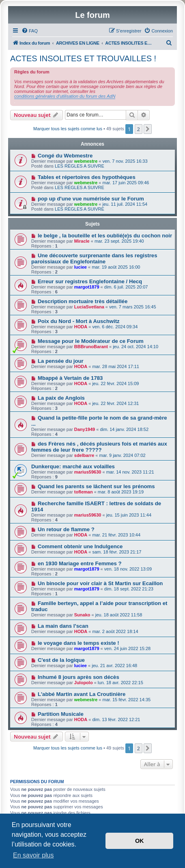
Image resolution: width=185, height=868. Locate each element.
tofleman (84, 492)
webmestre (86, 161)
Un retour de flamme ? (66, 529)
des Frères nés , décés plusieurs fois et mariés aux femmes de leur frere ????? (99, 447)
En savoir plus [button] (33, 855)
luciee (81, 267)
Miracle (82, 241)
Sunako (82, 615)
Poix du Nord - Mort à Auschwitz (79, 321)
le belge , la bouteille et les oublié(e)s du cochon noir (105, 236)
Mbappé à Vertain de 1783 (70, 378)
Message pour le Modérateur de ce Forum (91, 341)
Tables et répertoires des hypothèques (87, 177)
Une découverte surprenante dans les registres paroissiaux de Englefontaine (94, 258)
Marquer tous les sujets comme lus (68, 129)
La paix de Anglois (61, 398)
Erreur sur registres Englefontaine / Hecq (90, 281)
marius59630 (88, 472)
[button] (148, 129)
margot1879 (87, 287)
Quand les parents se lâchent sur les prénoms (96, 486)
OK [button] (140, 841)
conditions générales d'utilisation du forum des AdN (65, 96)
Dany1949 (85, 429)
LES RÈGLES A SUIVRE (80, 166)
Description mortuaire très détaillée (83, 301)
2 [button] (139, 129)
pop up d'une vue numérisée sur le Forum (91, 199)
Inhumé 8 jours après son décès (79, 677)
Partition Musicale (61, 714)
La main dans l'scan (63, 626)
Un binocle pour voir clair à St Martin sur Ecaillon (100, 583)
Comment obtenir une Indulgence (80, 546)
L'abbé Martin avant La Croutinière (82, 694)
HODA (81, 327)
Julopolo (84, 683)
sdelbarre (84, 455)
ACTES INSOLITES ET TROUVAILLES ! (83, 58)
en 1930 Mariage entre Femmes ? (80, 563)
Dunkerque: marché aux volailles (73, 466)
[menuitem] (30, 31)
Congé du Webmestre (65, 156)
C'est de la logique (61, 660)
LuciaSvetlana (89, 307)
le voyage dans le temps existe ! (79, 643)
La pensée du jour (61, 361)
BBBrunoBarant (91, 347)
